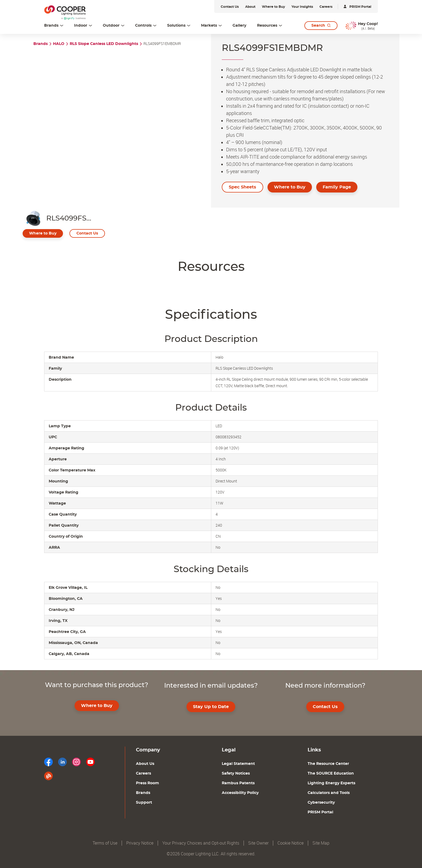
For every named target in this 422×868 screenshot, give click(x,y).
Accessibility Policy (240, 793)
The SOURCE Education (331, 773)
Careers (143, 773)
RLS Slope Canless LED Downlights (104, 44)
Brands (41, 44)
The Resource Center (328, 764)
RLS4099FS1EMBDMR (162, 44)
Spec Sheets (242, 187)
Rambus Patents (238, 783)
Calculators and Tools (329, 793)
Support (144, 803)
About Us (145, 764)
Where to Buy (290, 187)
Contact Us (87, 233)
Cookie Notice (291, 843)
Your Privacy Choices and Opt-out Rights (201, 843)
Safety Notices (236, 773)
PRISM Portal (320, 812)
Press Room (147, 783)
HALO (59, 44)
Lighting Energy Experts (331, 783)
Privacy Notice (140, 843)
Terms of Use (105, 843)
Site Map (321, 843)
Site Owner (258, 843)
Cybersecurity (321, 803)
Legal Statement (238, 764)
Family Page (337, 187)
